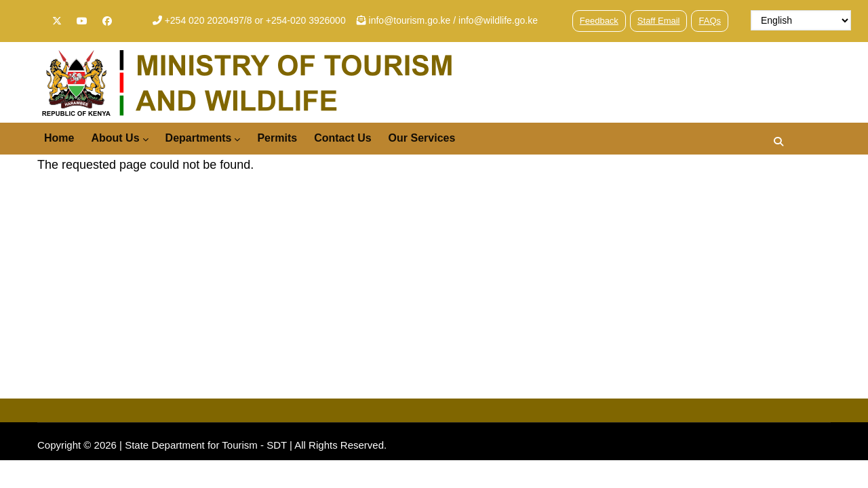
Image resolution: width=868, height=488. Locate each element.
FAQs (710, 21)
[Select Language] (801, 20)
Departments (203, 139)
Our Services (422, 138)
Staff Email (659, 21)
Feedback (599, 21)
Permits (277, 138)
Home (59, 138)
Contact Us (342, 138)
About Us (119, 139)
